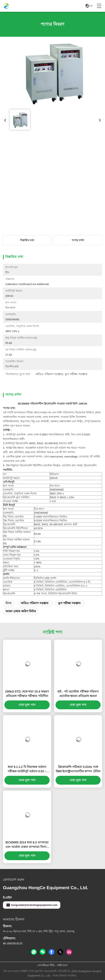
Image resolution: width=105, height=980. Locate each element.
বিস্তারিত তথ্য (27, 240)
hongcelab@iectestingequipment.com (32, 905)
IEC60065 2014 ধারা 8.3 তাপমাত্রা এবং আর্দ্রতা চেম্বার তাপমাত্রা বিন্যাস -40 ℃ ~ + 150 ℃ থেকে (27, 845)
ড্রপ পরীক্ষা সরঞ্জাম (69, 603)
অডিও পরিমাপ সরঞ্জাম (35, 603)
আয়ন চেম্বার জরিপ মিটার (21, 611)
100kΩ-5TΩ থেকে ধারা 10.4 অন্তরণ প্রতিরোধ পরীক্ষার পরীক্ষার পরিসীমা (27, 694)
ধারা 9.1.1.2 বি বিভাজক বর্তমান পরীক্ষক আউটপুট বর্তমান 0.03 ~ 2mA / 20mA (27, 769)
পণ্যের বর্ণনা (78, 240)
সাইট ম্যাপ (62, 965)
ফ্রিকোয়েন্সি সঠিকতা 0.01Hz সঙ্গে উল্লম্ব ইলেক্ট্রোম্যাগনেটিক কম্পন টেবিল (78, 769)
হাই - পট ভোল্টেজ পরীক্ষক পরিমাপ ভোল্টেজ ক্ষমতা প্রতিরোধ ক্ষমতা (78, 694)
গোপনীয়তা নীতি (46, 965)
